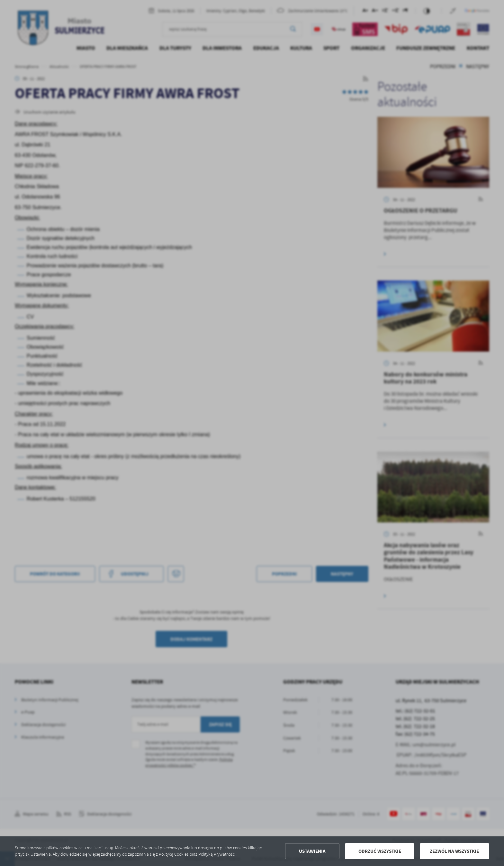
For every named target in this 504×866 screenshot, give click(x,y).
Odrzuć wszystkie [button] (380, 851)
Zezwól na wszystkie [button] (454, 851)
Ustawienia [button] (312, 851)
